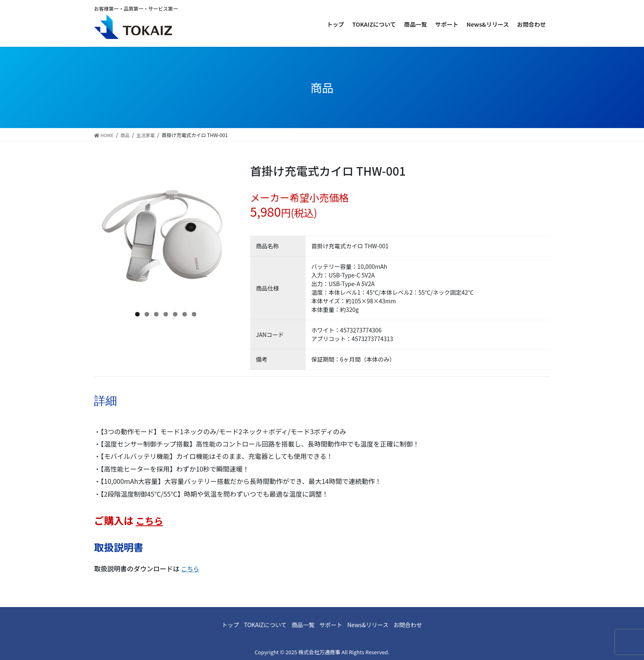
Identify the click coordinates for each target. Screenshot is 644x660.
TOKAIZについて (255, 625)
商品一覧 (299, 625)
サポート (334, 625)
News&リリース (378, 625)
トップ (213, 625)
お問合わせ (425, 625)
